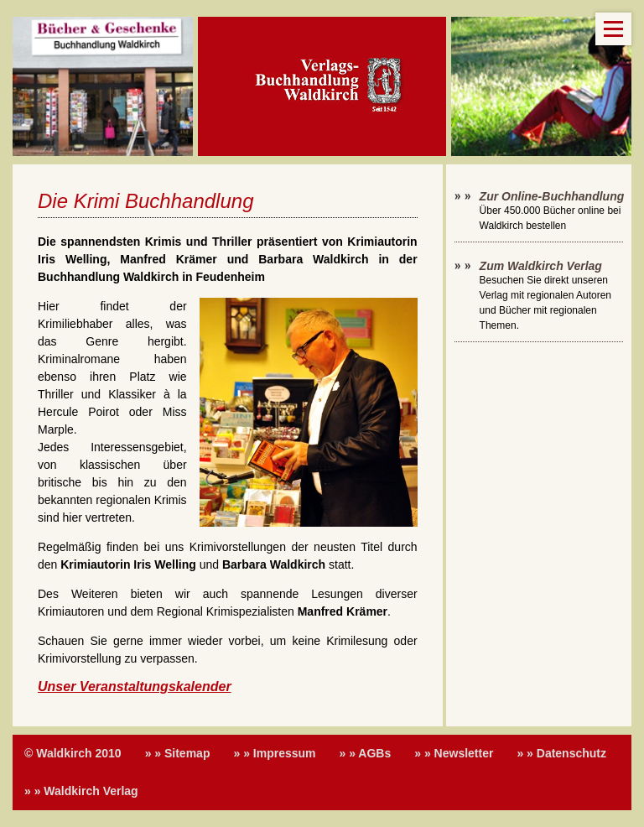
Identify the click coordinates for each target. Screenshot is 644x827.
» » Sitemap (178, 753)
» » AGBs (366, 753)
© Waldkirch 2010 (73, 753)
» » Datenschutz (561, 753)
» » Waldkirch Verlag (81, 791)
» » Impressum (274, 753)
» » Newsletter (454, 753)
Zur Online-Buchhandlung (552, 196)
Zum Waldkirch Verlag (541, 266)
